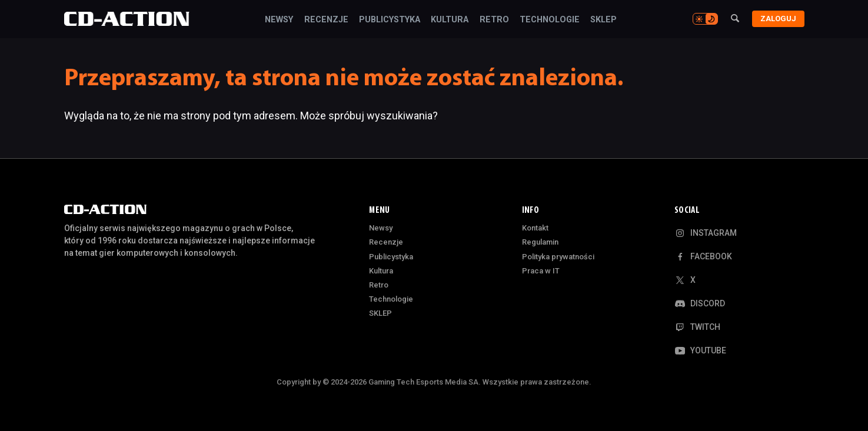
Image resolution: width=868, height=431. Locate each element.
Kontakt (535, 228)
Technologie (550, 20)
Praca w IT (541, 271)
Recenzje (326, 20)
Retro (494, 20)
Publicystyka (390, 20)
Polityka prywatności (558, 257)
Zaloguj (778, 19)
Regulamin (540, 242)
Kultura (450, 20)
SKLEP (603, 20)
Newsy (279, 20)
